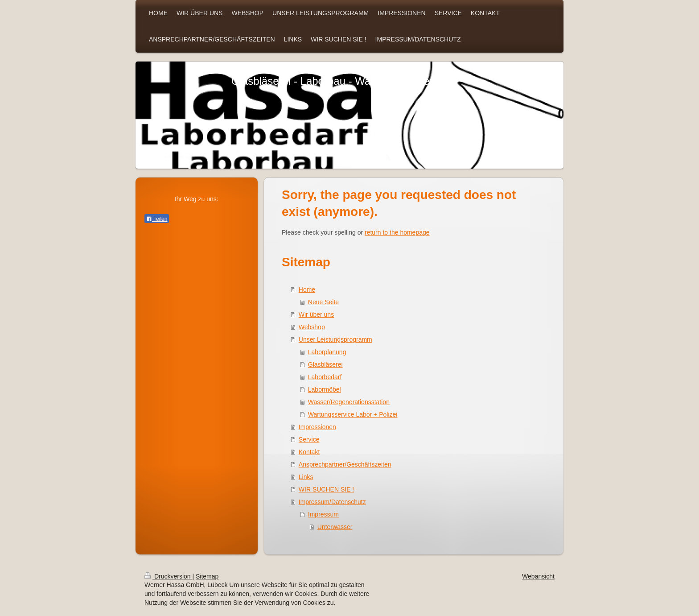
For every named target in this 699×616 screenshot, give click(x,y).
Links (306, 477)
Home (307, 289)
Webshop (312, 327)
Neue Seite (323, 302)
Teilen (157, 219)
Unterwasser (335, 527)
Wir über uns (316, 314)
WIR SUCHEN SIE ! (326, 489)
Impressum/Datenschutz (332, 502)
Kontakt (309, 452)
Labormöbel (325, 389)
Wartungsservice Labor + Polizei (353, 414)
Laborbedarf (325, 377)
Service (309, 439)
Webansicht (538, 576)
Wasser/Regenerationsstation (349, 402)
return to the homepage (397, 232)
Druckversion (168, 576)
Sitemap (207, 576)
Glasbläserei (325, 364)
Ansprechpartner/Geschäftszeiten (345, 464)
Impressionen (317, 427)
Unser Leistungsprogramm (335, 339)
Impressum (323, 514)
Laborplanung (327, 352)
